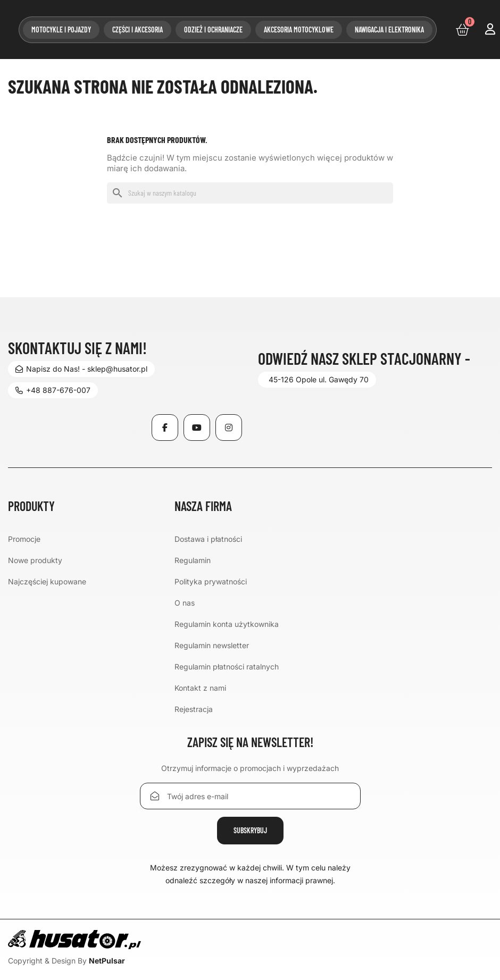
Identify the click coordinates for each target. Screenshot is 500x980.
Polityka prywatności (211, 581)
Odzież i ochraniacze (213, 30)
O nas (185, 603)
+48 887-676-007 (53, 390)
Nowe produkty (35, 560)
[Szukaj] (250, 193)
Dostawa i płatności (208, 539)
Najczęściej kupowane (47, 581)
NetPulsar (107, 961)
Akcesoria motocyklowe (299, 30)
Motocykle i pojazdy (61, 30)
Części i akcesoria (137, 30)
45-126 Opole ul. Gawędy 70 (319, 379)
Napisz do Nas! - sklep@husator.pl (81, 369)
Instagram (229, 428)
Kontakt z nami (200, 688)
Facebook (165, 428)
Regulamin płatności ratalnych (227, 667)
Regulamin (193, 560)
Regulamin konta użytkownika (227, 624)
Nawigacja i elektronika (389, 30)
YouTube (197, 428)
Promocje (24, 539)
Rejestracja (194, 709)
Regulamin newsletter (212, 645)
